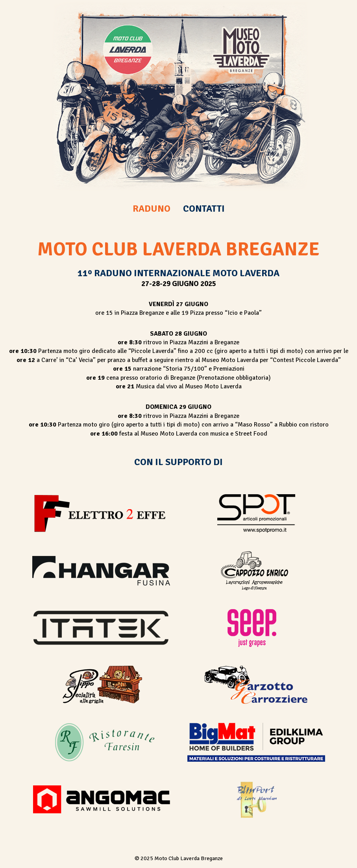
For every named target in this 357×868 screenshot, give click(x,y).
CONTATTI (204, 209)
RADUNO (152, 209)
